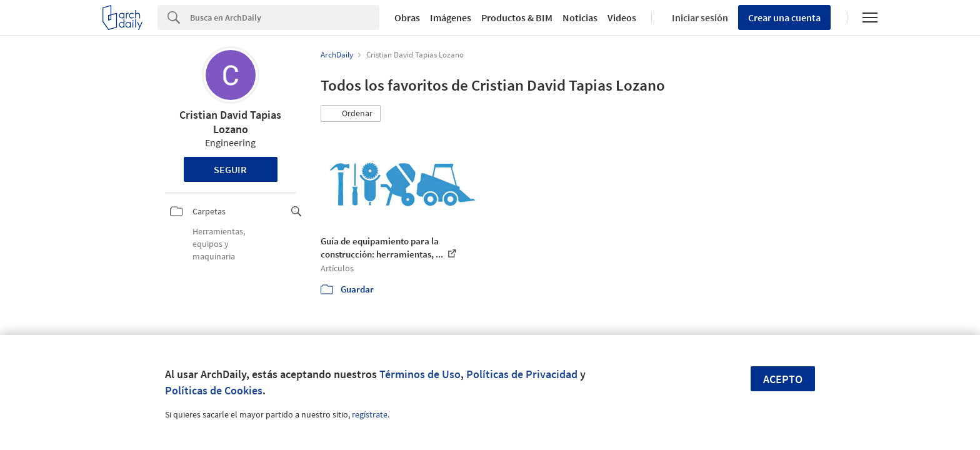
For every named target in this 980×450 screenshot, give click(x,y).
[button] (351, 114)
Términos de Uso (420, 374)
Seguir (230, 169)
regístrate (370, 414)
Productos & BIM (517, 17)
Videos (622, 17)
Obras (407, 17)
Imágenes (451, 17)
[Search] (285, 17)
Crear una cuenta (784, 17)
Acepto (783, 379)
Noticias (580, 17)
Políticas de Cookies (214, 390)
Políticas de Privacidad (522, 374)
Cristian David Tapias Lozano (230, 122)
